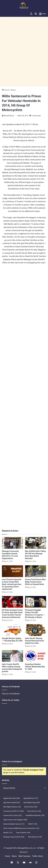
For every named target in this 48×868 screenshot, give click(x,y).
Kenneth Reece (9, 116)
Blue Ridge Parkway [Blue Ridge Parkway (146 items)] (12, 807)
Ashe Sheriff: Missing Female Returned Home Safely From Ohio (35, 641)
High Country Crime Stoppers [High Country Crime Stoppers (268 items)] (15, 820)
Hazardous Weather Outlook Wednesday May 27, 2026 (35, 667)
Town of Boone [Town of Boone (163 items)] (23, 833)
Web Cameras (24, 856)
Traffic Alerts (38, 856)
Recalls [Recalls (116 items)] (8, 833)
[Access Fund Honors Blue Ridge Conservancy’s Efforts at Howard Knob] (36, 571)
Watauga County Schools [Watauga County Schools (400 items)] (14, 837)
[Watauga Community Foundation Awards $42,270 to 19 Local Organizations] (12, 543)
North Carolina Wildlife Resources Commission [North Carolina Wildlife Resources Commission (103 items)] (21, 828)
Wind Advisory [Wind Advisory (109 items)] (35, 837)
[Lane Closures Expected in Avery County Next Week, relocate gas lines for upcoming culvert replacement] (12, 571)
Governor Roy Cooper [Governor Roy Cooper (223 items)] (13, 815)
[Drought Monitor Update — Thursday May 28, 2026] (12, 630)
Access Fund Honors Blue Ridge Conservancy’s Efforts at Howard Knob (35, 582)
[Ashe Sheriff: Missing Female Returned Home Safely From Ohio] (36, 630)
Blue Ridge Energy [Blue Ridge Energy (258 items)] (32, 803)
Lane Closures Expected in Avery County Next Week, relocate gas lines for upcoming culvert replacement (12, 584)
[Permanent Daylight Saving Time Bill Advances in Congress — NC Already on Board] (36, 602)
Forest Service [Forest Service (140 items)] (34, 811)
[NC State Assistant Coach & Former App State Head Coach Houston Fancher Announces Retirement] (12, 602)
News (13, 90)
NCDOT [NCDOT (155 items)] (33, 824)
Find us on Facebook (11, 694)
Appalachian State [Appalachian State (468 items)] (12, 798)
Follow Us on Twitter (11, 700)
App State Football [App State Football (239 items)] (12, 803)
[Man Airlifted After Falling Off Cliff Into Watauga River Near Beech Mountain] (36, 543)
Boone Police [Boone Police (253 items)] (31, 807)
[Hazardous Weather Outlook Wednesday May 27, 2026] (36, 656)
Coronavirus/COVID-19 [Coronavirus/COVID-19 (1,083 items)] (14, 811)
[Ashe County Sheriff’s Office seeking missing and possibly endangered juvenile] (12, 656)
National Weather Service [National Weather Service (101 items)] (14, 824)
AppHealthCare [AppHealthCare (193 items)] (31, 798)
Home (6, 90)
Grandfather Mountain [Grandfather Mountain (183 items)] (35, 815)
